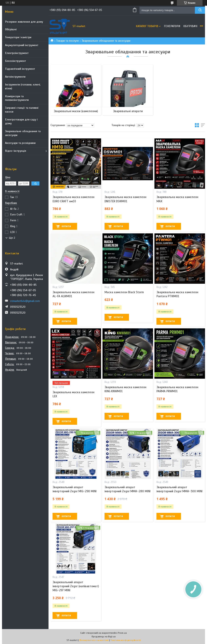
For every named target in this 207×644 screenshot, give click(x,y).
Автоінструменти (15, 77)
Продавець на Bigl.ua (104, 637)
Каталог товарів (147, 26)
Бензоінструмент (15, 61)
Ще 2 (12, 238)
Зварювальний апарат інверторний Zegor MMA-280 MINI (128, 489)
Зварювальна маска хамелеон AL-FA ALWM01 (73, 294)
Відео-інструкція (16, 151)
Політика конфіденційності (126, 640)
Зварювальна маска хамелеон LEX (73, 394)
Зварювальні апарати (128, 111)
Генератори (172, 26)
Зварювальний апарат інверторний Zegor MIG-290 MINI (75, 489)
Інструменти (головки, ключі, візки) (23, 86)
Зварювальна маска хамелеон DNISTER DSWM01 (125, 199)
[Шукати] (200, 10)
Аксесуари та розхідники (20, 143)
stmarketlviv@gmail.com (25, 301)
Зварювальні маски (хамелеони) (76, 111)
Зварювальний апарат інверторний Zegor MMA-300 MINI (180, 489)
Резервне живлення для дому (24, 22)
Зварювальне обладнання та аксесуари (23, 133)
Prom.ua (122, 633)
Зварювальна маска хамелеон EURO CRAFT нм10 (73, 199)
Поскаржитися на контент (94, 640)
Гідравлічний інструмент (20, 69)
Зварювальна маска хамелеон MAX (177, 199)
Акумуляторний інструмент (22, 45)
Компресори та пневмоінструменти (17, 98)
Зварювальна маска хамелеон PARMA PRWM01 (177, 389)
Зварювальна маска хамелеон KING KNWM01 (125, 389)
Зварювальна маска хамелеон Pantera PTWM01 (177, 294)
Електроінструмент (17, 53)
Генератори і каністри (18, 37)
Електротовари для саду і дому (21, 121)
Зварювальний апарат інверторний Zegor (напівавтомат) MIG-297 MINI (76, 586)
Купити (66, 226)
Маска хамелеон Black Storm (124, 292)
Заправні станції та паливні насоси (22, 110)
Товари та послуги (67, 41)
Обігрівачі (11, 29)
